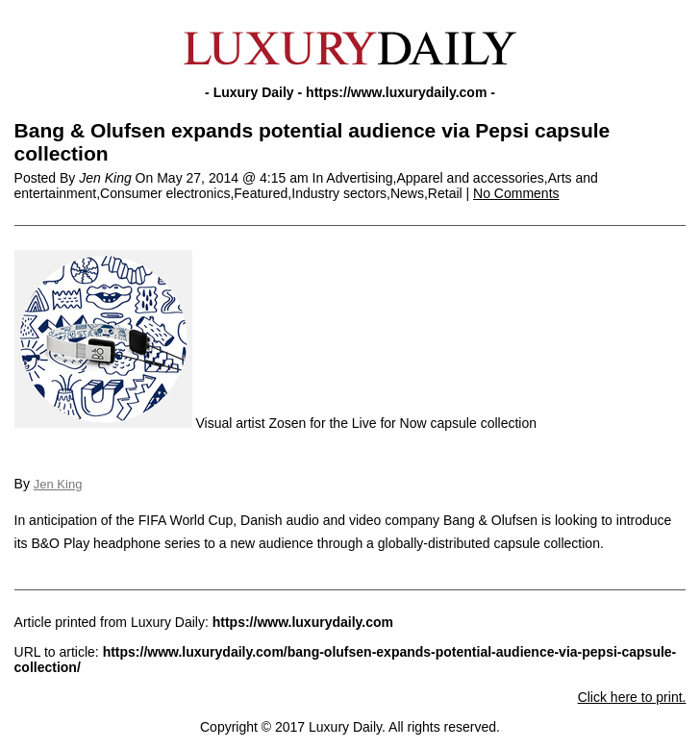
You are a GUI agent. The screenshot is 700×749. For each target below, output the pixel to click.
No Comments (516, 193)
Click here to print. (632, 697)
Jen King (58, 484)
